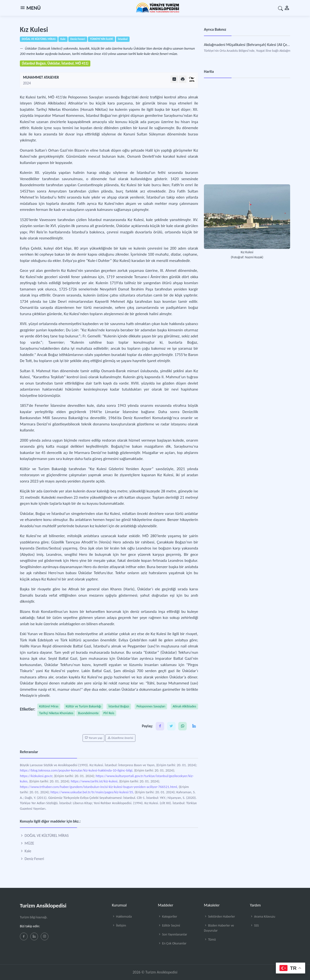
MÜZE (27, 843)
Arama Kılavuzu (263, 917)
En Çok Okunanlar (172, 943)
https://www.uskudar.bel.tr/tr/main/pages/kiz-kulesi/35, (92, 792)
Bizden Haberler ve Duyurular (219, 928)
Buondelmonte (89, 713)
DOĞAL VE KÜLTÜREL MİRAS (44, 835)
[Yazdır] (183, 79)
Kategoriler (167, 917)
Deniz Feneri (32, 859)
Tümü (210, 939)
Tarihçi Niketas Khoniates (56, 713)
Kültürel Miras (49, 706)
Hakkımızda (122, 917)
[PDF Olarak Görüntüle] (174, 79)
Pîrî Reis (109, 713)
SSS (254, 925)
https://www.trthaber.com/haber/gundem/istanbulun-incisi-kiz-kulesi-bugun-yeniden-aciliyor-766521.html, (99, 787)
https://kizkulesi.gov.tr (36, 776)
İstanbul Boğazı (119, 706)
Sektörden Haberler (219, 917)
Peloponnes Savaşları (151, 706)
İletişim (119, 925)
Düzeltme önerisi (120, 738)
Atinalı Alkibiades (184, 706)
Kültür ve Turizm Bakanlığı (84, 706)
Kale (26, 851)
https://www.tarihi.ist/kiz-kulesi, (94, 781)
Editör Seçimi (169, 925)
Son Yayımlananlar (173, 934)
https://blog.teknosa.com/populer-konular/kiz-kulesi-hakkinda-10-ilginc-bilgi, (77, 770)
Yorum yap (93, 738)
